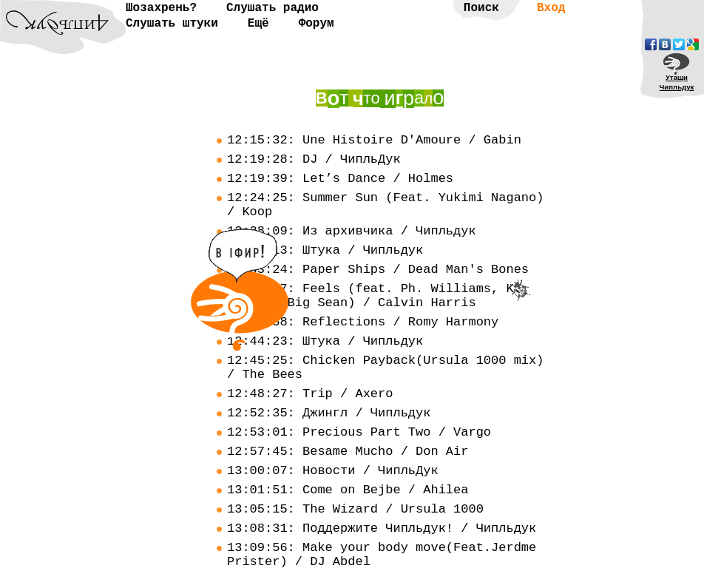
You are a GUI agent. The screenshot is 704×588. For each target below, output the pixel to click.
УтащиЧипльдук (677, 82)
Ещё (258, 24)
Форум (317, 24)
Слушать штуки (172, 24)
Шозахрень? (161, 8)
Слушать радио (273, 8)
